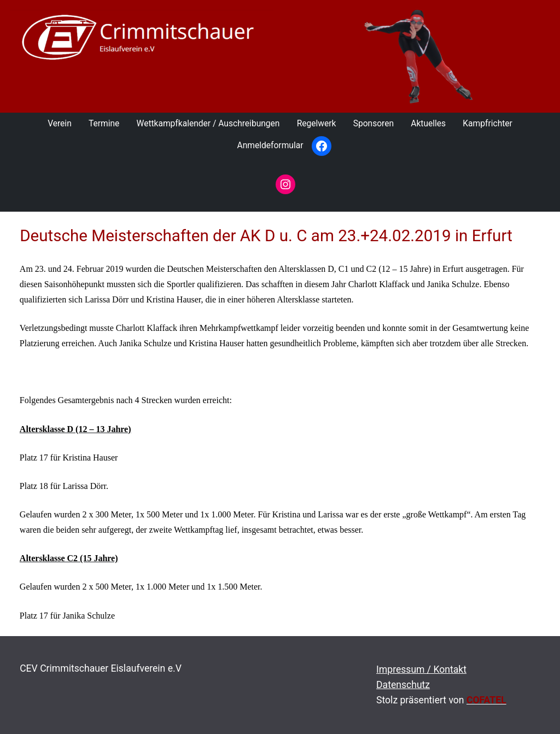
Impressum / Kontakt (421, 669)
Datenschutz (403, 685)
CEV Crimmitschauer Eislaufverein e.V (101, 668)
